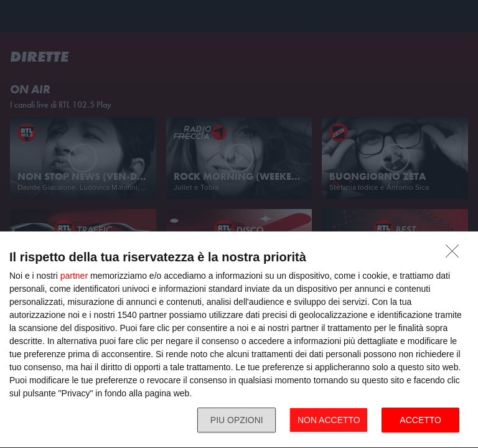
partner (74, 276)
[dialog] (239, 340)
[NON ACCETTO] (456, 254)
